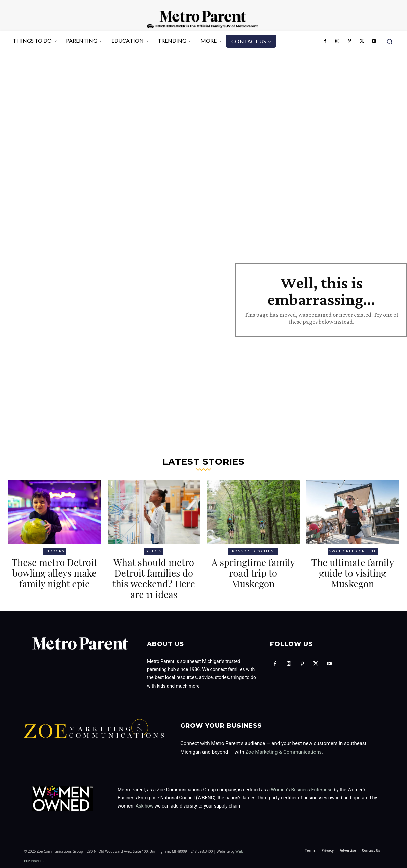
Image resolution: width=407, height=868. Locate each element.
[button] (390, 41)
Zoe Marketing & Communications (283, 752)
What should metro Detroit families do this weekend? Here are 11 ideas (154, 578)
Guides (154, 551)
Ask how (144, 806)
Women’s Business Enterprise (302, 790)
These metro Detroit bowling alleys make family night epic (54, 573)
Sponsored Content (253, 551)
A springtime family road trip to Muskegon (253, 573)
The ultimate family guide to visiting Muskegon (353, 573)
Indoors (54, 551)
